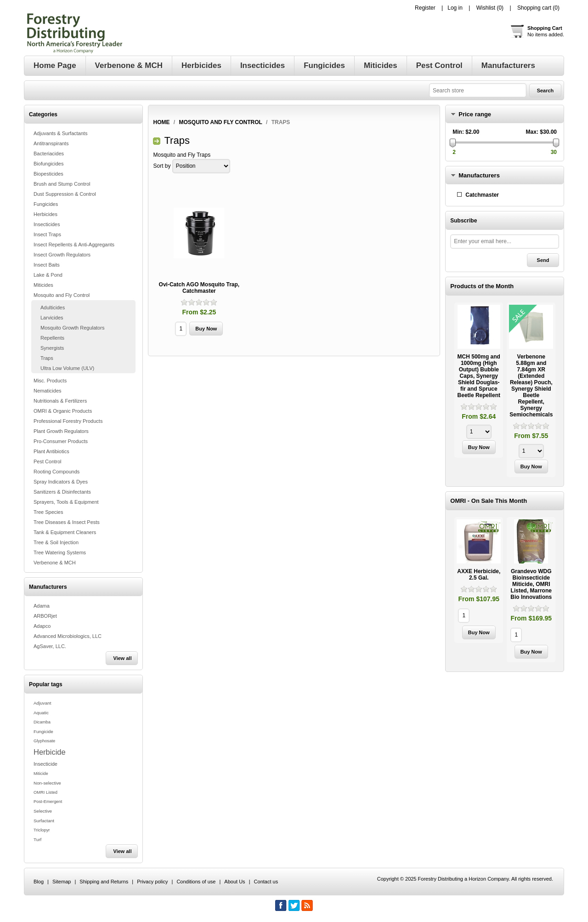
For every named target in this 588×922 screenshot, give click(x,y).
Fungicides (46, 204)
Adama (42, 606)
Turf (37, 839)
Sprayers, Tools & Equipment (66, 502)
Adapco (42, 626)
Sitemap (62, 882)
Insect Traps (47, 234)
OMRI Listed (45, 792)
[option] (479, 381)
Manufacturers (479, 175)
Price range (475, 114)
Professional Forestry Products (68, 421)
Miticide (41, 774)
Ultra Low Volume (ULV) (67, 368)
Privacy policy (152, 882)
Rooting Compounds (57, 472)
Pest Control (48, 461)
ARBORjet (45, 616)
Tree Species (48, 512)
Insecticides (47, 224)
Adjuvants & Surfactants (60, 133)
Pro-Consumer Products (61, 441)
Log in (455, 8)
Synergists (52, 348)
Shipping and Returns (104, 882)
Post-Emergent (48, 802)
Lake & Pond (48, 275)
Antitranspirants (51, 143)
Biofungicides (48, 164)
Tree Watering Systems (60, 552)
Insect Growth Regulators (62, 255)
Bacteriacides (49, 154)
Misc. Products (50, 381)
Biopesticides (48, 174)
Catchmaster (482, 195)
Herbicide (50, 752)
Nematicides (48, 391)
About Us (235, 882)
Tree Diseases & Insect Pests (67, 522)
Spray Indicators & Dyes (61, 482)
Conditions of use (196, 882)
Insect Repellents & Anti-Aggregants (74, 245)
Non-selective (47, 783)
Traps (47, 358)
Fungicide (43, 731)
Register (425, 8)
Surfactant (44, 821)
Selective (43, 811)
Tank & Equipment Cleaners (65, 532)
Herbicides (45, 214)
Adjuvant (42, 703)
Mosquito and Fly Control (62, 295)
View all (123, 658)
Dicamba (42, 722)
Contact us (266, 882)
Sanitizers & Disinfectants (62, 492)
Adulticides (53, 307)
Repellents (52, 338)
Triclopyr (42, 830)
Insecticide (45, 764)
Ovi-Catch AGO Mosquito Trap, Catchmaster (199, 288)
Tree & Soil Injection (56, 542)
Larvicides (52, 318)
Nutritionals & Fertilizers (60, 401)
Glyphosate (44, 741)
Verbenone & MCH (55, 563)
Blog (39, 882)
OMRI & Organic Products (63, 411)
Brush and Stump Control (62, 184)
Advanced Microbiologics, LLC (68, 636)
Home (161, 122)
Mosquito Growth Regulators (72, 328)
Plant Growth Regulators (61, 431)
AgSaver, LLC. (50, 646)
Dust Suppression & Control (65, 194)
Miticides (43, 285)
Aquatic (41, 713)
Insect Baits (47, 265)
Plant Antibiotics (51, 451)
